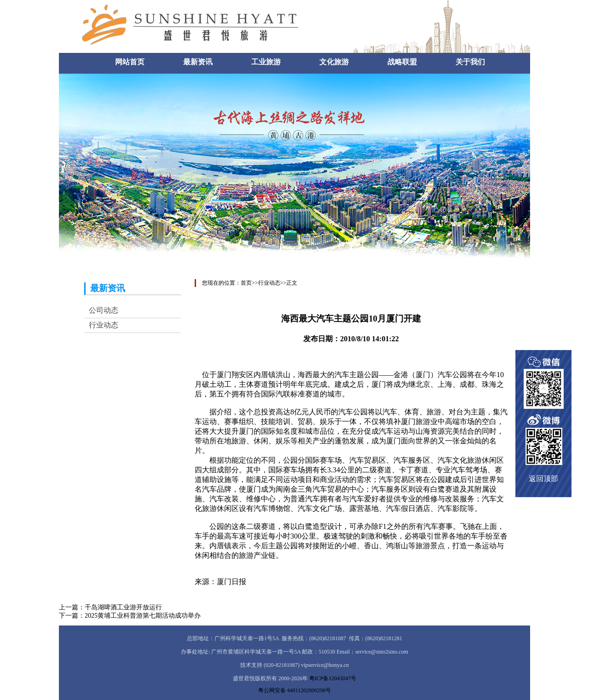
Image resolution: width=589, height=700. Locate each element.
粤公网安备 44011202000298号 (295, 690)
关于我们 (470, 62)
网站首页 (130, 62)
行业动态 (104, 325)
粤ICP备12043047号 (333, 678)
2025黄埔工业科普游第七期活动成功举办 (143, 616)
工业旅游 (266, 62)
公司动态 (104, 310)
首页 (246, 283)
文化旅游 (334, 62)
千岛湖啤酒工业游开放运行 (123, 607)
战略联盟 (402, 62)
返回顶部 (543, 479)
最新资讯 (198, 62)
